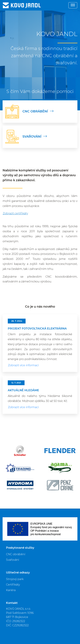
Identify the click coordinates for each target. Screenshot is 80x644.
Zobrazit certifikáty (15, 213)
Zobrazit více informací (23, 365)
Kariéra (11, 590)
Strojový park (15, 579)
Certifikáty (13, 585)
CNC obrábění (16, 554)
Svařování (13, 560)
